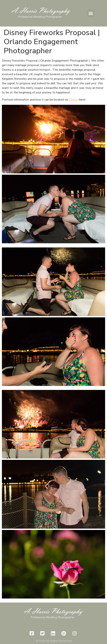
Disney (74, 100)
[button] (91, 13)
